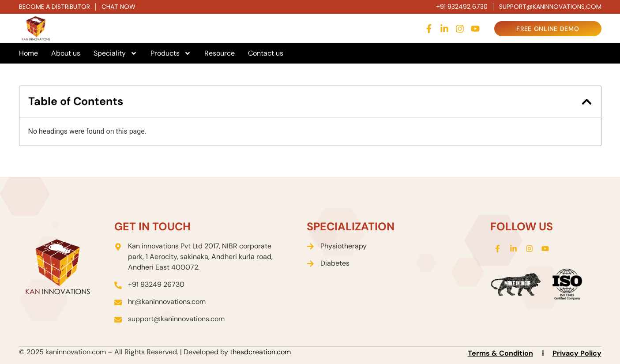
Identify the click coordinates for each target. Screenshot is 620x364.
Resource (220, 53)
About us (66, 53)
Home (28, 53)
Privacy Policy (577, 353)
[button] (587, 102)
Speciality (115, 53)
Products (171, 53)
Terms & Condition (500, 353)
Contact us (266, 53)
